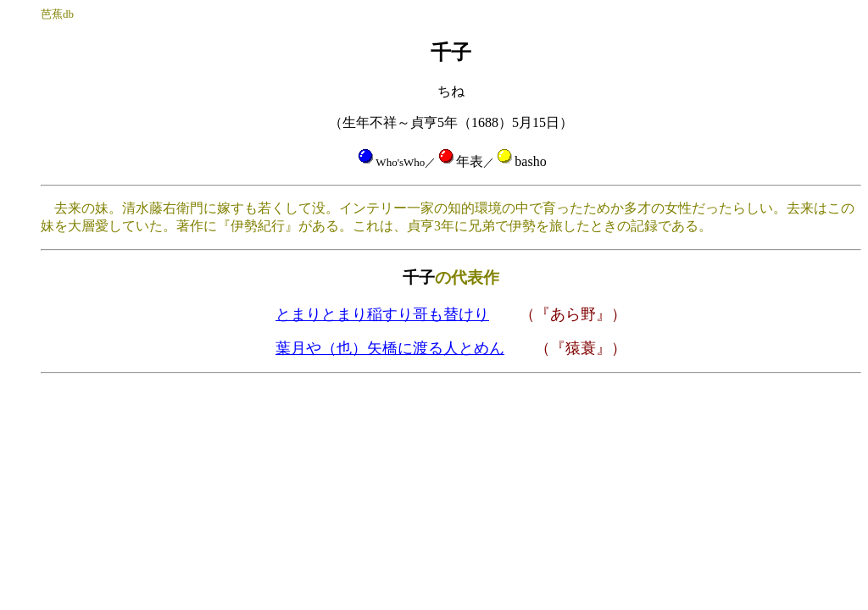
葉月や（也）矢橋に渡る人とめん (390, 348)
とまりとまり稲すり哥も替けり (382, 314)
